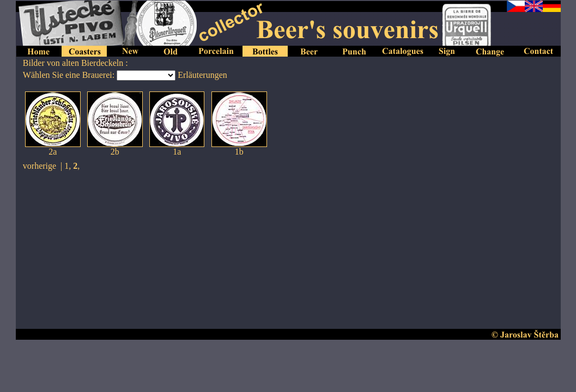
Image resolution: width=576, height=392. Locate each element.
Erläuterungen (202, 75)
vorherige (40, 166)
